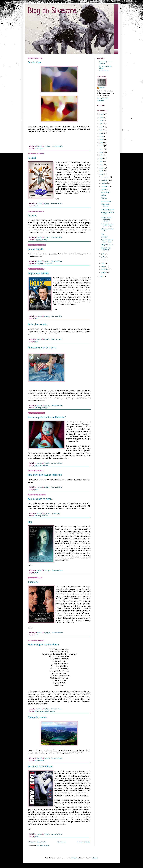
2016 (102, 146)
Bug (30, 522)
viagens (46, 240)
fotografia (41, 148)
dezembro (105, 177)
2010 (102, 165)
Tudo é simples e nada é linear (44, 645)
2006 (102, 277)
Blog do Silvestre (52, 11)
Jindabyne (33, 582)
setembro (105, 186)
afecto (41, 240)
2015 (102, 149)
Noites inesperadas (38, 324)
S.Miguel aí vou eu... (38, 717)
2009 (102, 168)
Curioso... (33, 215)
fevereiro (105, 269)
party (36, 341)
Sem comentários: (58, 146)
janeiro (104, 273)
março (104, 266)
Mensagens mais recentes (37, 842)
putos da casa (44, 408)
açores (37, 240)
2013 (102, 155)
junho (103, 257)
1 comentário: (56, 514)
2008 (102, 171)
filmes (37, 206)
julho (103, 254)
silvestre (47, 264)
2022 (101, 127)
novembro (105, 180)
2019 (102, 136)
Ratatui (32, 158)
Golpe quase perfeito (39, 273)
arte (36, 148)
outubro (104, 183)
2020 (102, 133)
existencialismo (39, 264)
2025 (102, 117)
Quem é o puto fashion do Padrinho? (47, 417)
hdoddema (75, 858)
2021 (101, 130)
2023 (102, 124)
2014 (102, 152)
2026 (102, 114)
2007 (102, 174)
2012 (101, 158)
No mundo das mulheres (40, 766)
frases (37, 489)
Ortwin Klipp (34, 62)
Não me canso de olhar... (40, 499)
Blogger (95, 858)
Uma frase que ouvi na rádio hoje (45, 475)
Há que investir (36, 249)
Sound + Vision (104, 71)
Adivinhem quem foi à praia (42, 347)
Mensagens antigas (83, 842)
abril (103, 263)
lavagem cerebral (44, 711)
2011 (101, 162)
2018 (102, 139)
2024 (102, 120)
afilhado (37, 408)
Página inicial (62, 842)
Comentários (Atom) (43, 846)
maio (103, 260)
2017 (101, 143)
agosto (104, 189)
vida (51, 264)
